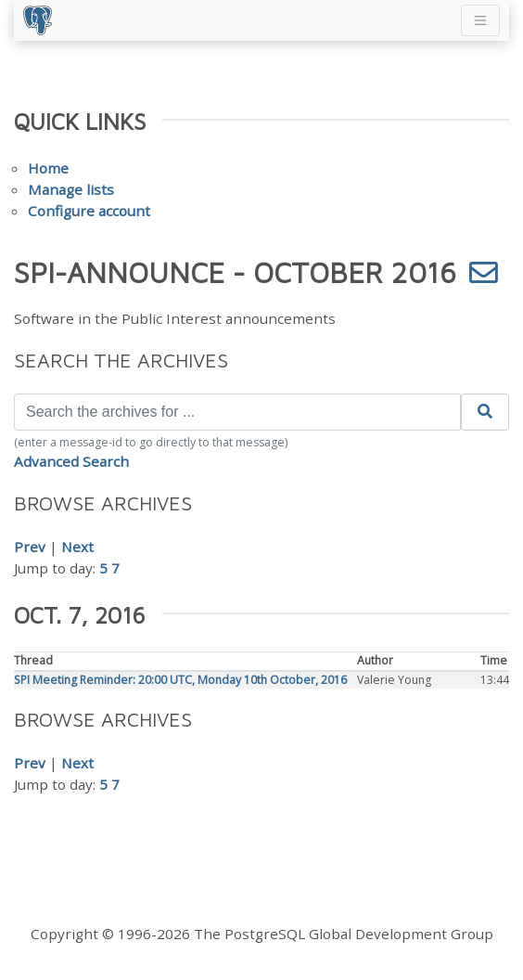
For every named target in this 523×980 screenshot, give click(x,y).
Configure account (89, 211)
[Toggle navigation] (480, 20)
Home (48, 168)
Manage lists (71, 189)
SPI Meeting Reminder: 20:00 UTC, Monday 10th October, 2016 (180, 680)
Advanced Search (71, 461)
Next (77, 547)
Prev (30, 547)
